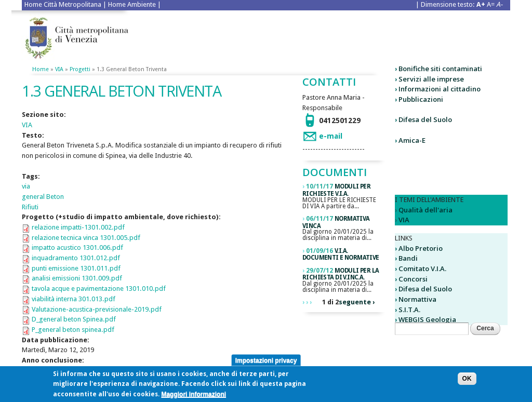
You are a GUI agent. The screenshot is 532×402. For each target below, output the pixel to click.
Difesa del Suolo (425, 119)
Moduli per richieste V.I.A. (336, 190)
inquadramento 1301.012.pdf (76, 258)
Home (41, 69)
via (26, 186)
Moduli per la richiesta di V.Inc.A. (341, 274)
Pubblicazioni (421, 99)
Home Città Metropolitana (63, 4)
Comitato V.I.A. (422, 269)
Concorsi (413, 279)
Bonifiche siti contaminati (440, 69)
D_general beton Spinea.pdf (74, 319)
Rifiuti (30, 207)
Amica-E (412, 140)
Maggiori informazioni (194, 397)
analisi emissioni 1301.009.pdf (77, 278)
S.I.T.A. (409, 310)
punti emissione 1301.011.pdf (76, 268)
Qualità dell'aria (425, 210)
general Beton (43, 197)
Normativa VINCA (336, 222)
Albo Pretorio (421, 248)
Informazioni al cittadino (440, 89)
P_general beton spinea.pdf (73, 330)
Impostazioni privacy (266, 363)
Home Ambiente (132, 4)
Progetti (80, 69)
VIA (59, 69)
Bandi (408, 258)
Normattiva (417, 299)
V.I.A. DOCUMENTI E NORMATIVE (341, 254)
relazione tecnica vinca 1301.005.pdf (86, 238)
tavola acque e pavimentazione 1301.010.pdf (99, 289)
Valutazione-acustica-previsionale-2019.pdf (97, 309)
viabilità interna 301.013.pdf (74, 299)
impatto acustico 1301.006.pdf (77, 247)
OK (467, 381)
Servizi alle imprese (431, 79)
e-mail (331, 136)
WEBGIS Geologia (427, 319)
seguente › (357, 302)
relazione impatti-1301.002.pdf (78, 227)
